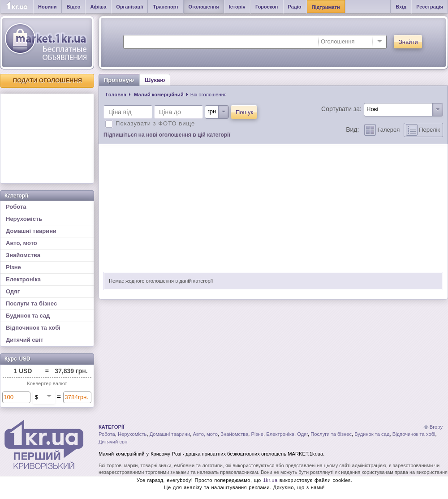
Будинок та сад (28, 316)
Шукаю (155, 80)
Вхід (401, 7)
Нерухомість (24, 219)
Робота (16, 207)
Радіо (295, 7)
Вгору (436, 427)
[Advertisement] (47, 138)
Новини (47, 7)
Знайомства (23, 255)
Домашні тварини (31, 231)
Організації (129, 7)
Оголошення (204, 7)
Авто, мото (22, 243)
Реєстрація (430, 7)
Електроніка (23, 279)
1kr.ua (270, 480)
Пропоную (119, 80)
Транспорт (166, 7)
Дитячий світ (25, 340)
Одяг (13, 291)
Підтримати (326, 7)
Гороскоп (267, 7)
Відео (74, 7)
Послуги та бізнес (31, 303)
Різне (13, 267)
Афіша (98, 7)
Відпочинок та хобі (33, 328)
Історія (237, 7)
